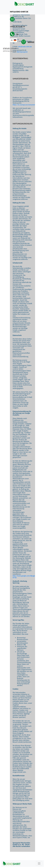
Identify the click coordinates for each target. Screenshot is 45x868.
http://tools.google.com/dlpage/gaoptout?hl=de (28, 577)
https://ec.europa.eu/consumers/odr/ (26, 105)
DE (12, 40)
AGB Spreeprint (22, 52)
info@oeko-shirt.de (25, 47)
